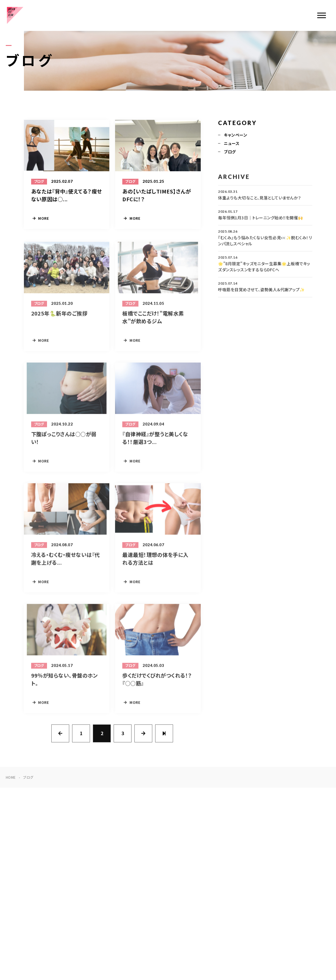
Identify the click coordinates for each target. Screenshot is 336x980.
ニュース (232, 144)
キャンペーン (235, 135)
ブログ (230, 152)
